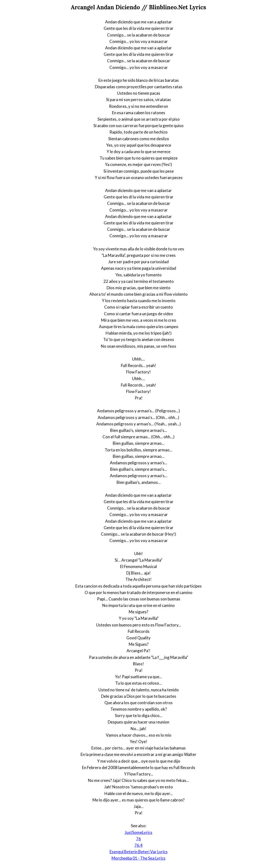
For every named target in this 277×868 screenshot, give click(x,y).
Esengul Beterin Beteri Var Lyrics (139, 852)
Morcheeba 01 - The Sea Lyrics (138, 858)
